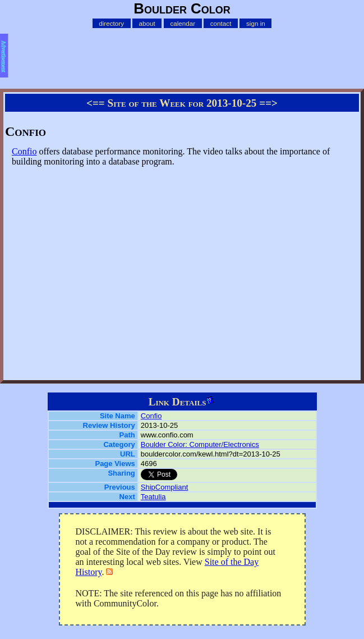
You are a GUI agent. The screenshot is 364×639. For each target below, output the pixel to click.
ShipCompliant (165, 487)
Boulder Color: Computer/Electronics (200, 444)
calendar (183, 23)
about (147, 23)
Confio (24, 151)
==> (268, 103)
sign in (256, 23)
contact (221, 23)
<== (96, 103)
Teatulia (153, 497)
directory (111, 23)
